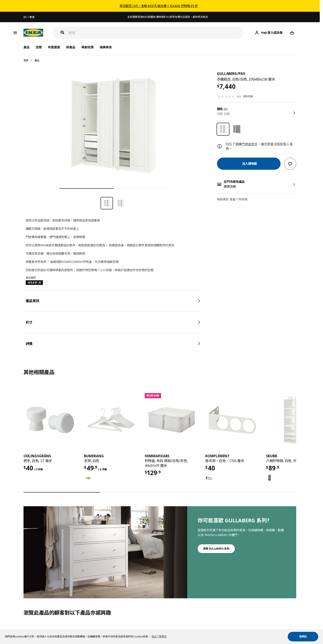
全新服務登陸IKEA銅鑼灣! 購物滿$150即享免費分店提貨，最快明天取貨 (167, 17)
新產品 (71, 47)
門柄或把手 (250, 144)
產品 (37, 60)
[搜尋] (156, 33)
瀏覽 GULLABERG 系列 (216, 549)
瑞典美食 (106, 47)
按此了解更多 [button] (159, 636)
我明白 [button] (303, 636)
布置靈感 (54, 47)
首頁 (26, 60)
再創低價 (87, 47)
